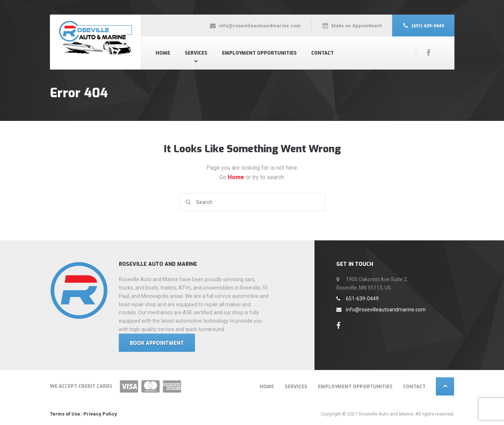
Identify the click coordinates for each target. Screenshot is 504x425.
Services (196, 53)
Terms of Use (65, 414)
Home (163, 53)
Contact (323, 53)
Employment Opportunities (259, 53)
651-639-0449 (358, 299)
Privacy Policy (100, 414)
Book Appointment (157, 343)
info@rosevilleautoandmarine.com (381, 310)
